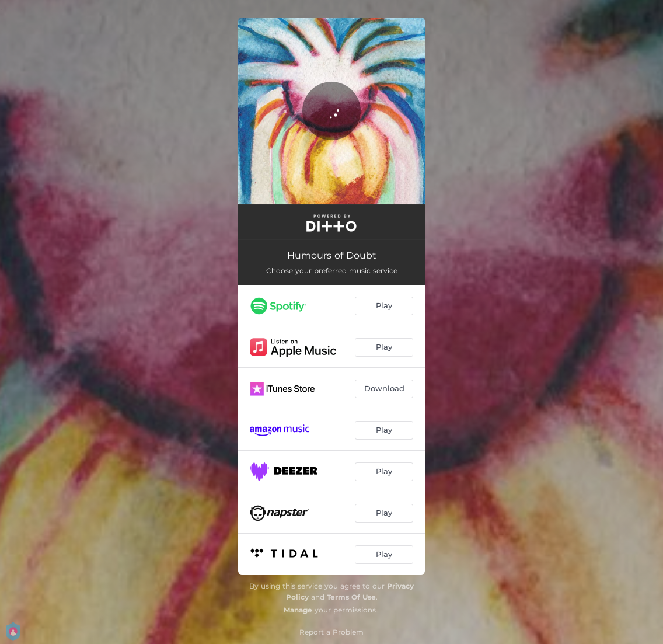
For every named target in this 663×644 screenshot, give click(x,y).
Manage (298, 610)
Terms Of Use (351, 597)
